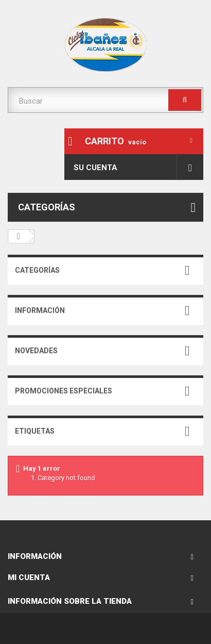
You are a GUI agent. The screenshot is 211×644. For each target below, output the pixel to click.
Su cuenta (95, 168)
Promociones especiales (64, 391)
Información (40, 310)
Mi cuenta (29, 577)
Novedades (36, 351)
